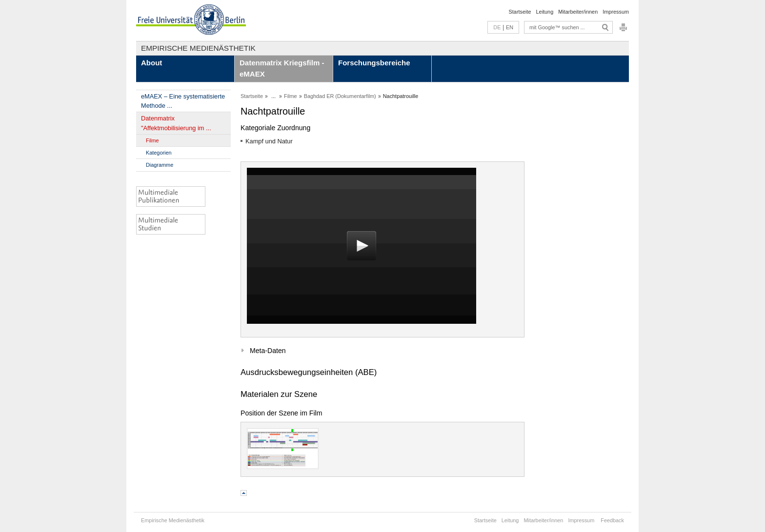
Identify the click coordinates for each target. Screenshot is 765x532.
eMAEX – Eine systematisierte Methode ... (183, 101)
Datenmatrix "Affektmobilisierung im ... (176, 123)
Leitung (545, 12)
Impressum (616, 12)
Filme (152, 140)
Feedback (612, 520)
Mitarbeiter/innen (578, 12)
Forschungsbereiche (374, 63)
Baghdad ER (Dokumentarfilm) (340, 96)
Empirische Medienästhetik (198, 48)
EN (510, 27)
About (151, 63)
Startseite (520, 12)
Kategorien (159, 153)
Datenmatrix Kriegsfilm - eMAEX (282, 68)
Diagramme (160, 165)
